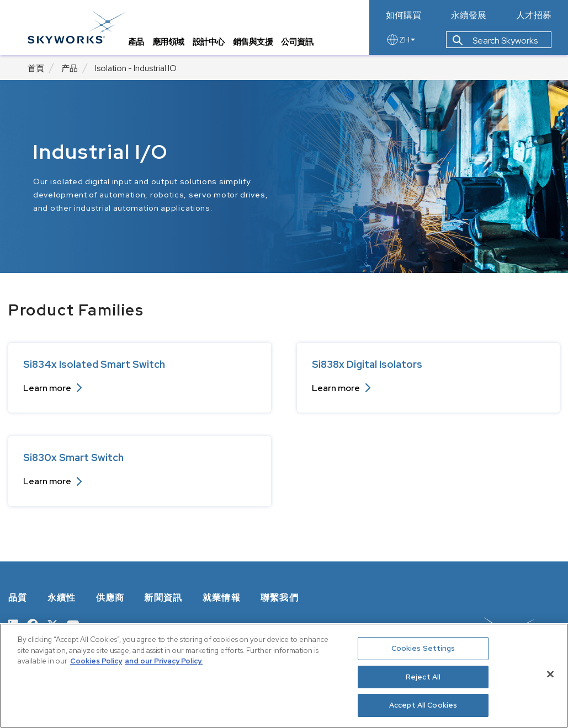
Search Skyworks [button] (495, 41)
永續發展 (469, 15)
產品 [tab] (136, 42)
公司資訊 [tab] (298, 42)
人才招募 (534, 15)
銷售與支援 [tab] (253, 42)
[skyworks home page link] (76, 27)
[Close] (550, 675)
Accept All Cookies (423, 705)
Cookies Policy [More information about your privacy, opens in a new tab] (96, 661)
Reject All (423, 677)
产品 (70, 68)
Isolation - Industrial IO (136, 68)
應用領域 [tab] (168, 42)
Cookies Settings (423, 648)
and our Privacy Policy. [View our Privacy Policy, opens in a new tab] (164, 661)
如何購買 (404, 15)
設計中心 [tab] (209, 42)
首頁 (36, 68)
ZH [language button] (400, 40)
